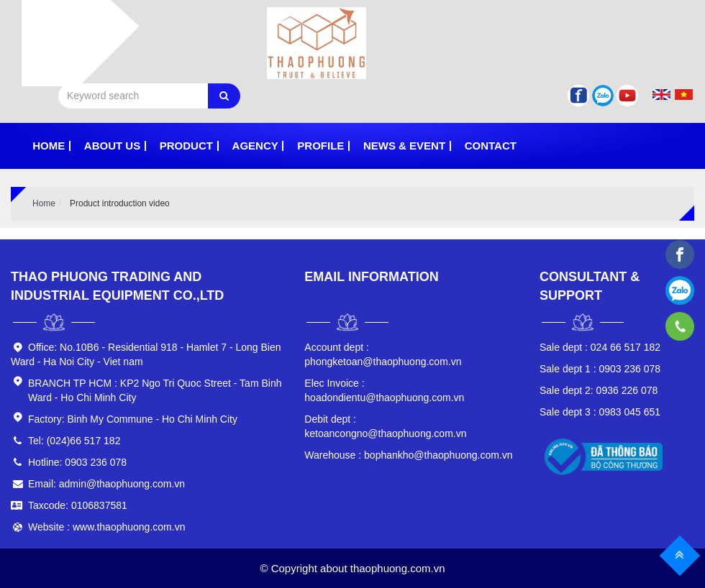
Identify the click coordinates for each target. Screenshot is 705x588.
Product (186, 146)
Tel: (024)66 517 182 (74, 441)
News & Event (404, 146)
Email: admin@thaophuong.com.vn (106, 484)
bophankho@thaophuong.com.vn (408, 455)
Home (49, 146)
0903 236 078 (600, 369)
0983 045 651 (600, 412)
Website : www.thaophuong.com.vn (106, 527)
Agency (255, 146)
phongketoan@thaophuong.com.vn (383, 354)
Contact (491, 146)
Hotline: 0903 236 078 (77, 462)
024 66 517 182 (600, 347)
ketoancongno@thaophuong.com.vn (385, 426)
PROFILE (320, 146)
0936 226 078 (599, 390)
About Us (112, 146)
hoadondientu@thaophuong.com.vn (384, 390)
